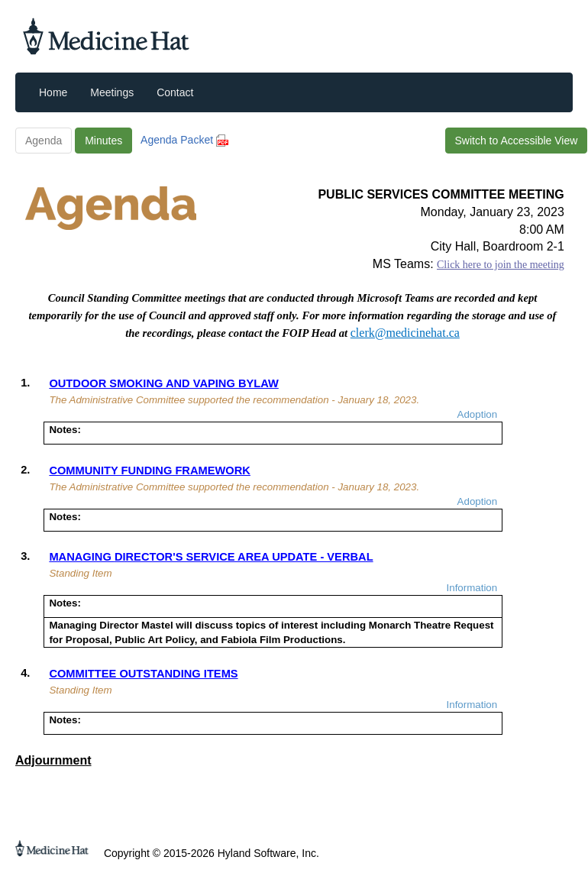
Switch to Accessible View (517, 141)
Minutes (103, 141)
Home (53, 92)
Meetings (112, 92)
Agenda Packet (184, 140)
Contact (175, 92)
